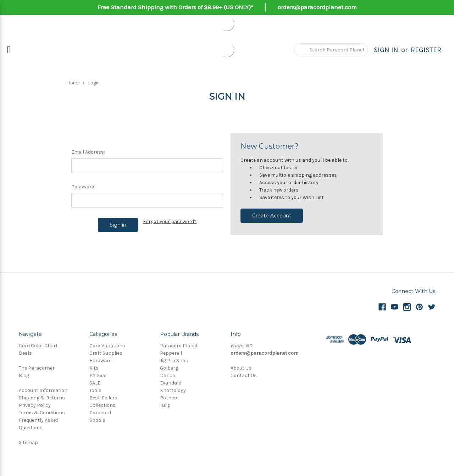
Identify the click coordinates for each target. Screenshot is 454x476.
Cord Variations (107, 346)
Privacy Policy (35, 405)
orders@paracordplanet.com (317, 7)
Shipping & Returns (42, 398)
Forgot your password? (170, 222)
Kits (94, 368)
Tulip (165, 405)
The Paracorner (37, 368)
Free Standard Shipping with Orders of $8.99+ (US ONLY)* (175, 7)
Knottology (173, 390)
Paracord (100, 413)
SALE (95, 383)
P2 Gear (98, 375)
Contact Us (244, 375)
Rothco (168, 398)
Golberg (169, 368)
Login (94, 83)
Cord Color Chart (38, 346)
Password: (83, 187)
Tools (95, 390)
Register (426, 50)
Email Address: (88, 152)
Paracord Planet (179, 346)
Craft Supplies (106, 353)
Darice (167, 375)
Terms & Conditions (42, 413)
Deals (25, 353)
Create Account (272, 216)
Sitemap (28, 442)
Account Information (43, 390)
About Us (241, 368)
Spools (97, 420)
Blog (24, 375)
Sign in (386, 50)
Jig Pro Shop (174, 361)
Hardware (100, 361)
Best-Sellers (103, 398)
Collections (103, 405)
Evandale (170, 383)
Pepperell (171, 353)
